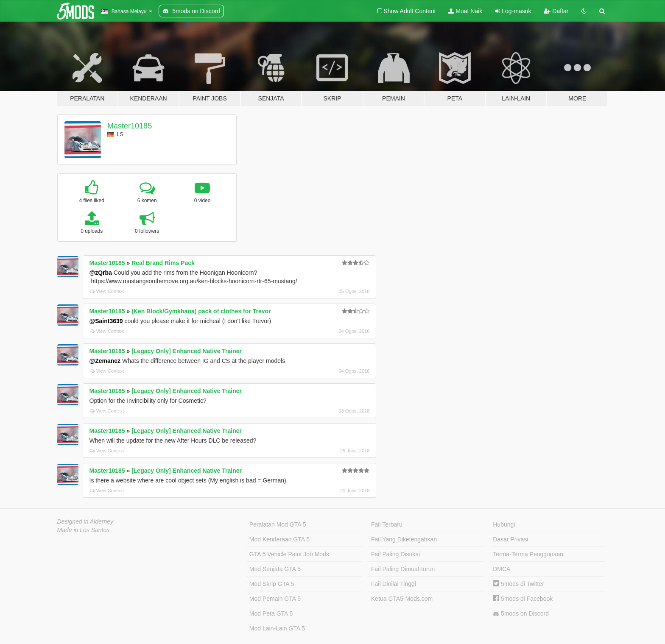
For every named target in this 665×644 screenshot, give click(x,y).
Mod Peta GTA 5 (271, 613)
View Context (107, 291)
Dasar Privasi (510, 539)
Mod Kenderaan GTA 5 (279, 539)
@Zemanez (105, 361)
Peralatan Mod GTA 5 (278, 524)
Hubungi (504, 524)
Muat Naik (465, 11)
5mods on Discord (521, 614)
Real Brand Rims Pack (163, 263)
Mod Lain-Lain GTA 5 (277, 628)
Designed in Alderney (85, 521)
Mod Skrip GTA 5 (272, 584)
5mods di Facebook (523, 599)
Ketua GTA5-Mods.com (402, 599)
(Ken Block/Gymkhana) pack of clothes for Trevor (201, 311)
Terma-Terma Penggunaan (528, 554)
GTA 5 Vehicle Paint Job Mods (289, 554)
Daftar (556, 11)
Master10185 (130, 126)
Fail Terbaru (387, 524)
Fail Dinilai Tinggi (394, 584)
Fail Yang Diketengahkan (404, 539)
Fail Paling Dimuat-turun (403, 569)
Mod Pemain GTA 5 (275, 599)
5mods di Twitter (518, 584)
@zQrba (101, 273)
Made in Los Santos (84, 530)
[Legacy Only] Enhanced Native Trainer (187, 351)
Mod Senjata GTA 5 (275, 569)
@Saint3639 (106, 321)
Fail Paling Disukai (395, 554)
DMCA (502, 569)
